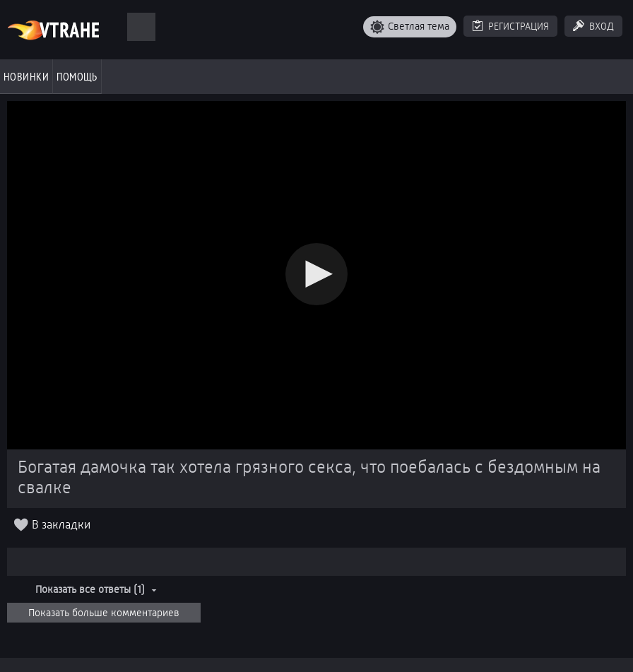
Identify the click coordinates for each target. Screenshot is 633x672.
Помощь (77, 76)
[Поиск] (141, 27)
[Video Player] (316, 275)
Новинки (26, 76)
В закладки (61, 525)
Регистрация (519, 26)
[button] (316, 274)
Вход (602, 26)
